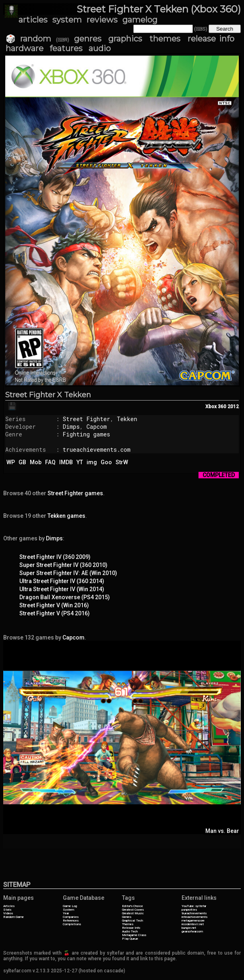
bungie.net (189, 928)
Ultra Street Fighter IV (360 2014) (62, 581)
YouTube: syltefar (194, 906)
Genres (127, 917)
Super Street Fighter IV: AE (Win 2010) (68, 573)
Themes (128, 924)
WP (11, 462)
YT (80, 462)
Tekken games (66, 516)
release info (211, 39)
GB (22, 462)
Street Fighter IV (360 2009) (55, 557)
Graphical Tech (132, 921)
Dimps (71, 427)
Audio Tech (130, 931)
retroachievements (194, 917)
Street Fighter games (75, 493)
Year (66, 913)
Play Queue (130, 939)
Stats (7, 910)
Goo (106, 462)
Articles (9, 906)
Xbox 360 (216, 407)
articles (33, 20)
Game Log (70, 906)
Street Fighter (87, 419)
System (68, 910)
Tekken (127, 419)
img (92, 462)
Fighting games (87, 434)
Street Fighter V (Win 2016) (54, 605)
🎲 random (28, 39)
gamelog (140, 20)
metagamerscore (193, 921)
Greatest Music (133, 913)
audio (100, 48)
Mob (36, 462)
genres (88, 39)
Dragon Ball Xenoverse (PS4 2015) (65, 597)
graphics (125, 39)
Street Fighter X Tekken (48, 395)
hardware (25, 48)
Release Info (131, 928)
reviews (102, 20)
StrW (122, 462)
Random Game (13, 917)
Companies (71, 917)
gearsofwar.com (192, 931)
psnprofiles (189, 910)
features (66, 48)
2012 (233, 407)
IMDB (66, 462)
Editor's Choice (132, 906)
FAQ (50, 462)
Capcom (97, 427)
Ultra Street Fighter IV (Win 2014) (62, 589)
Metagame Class (134, 935)
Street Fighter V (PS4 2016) (55, 613)
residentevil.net (193, 924)
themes (165, 39)
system (67, 20)
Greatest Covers (133, 910)
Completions (72, 924)
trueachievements (194, 913)
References (71, 921)
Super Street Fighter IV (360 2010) (63, 565)
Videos (8, 913)
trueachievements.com (97, 450)
